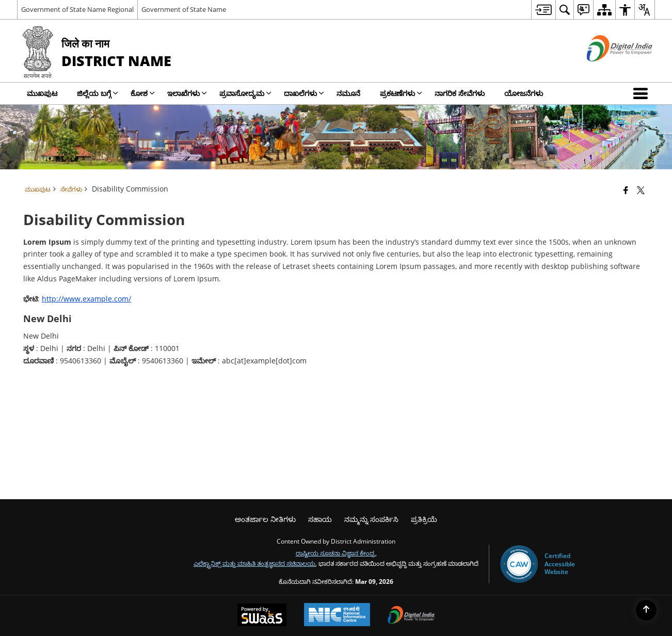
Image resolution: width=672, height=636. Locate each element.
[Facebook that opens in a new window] (626, 190)
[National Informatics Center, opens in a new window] (337, 616)
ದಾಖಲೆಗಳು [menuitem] (304, 93)
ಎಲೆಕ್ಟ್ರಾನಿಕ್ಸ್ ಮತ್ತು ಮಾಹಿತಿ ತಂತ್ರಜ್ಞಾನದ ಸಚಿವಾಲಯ (254, 563)
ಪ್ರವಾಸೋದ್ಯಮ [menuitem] (245, 93)
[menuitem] (543, 10)
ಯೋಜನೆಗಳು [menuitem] (524, 93)
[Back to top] (646, 610)
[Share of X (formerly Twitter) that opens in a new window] (641, 190)
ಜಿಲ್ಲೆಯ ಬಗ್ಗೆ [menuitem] (98, 93)
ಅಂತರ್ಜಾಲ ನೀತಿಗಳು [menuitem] (265, 519)
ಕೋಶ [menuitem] (143, 93)
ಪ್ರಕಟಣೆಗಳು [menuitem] (401, 93)
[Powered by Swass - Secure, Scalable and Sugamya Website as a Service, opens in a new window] (262, 616)
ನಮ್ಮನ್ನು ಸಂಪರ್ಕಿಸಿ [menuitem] (371, 519)
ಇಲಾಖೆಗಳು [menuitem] (187, 93)
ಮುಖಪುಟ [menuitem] (42, 93)
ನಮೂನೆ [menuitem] (348, 93)
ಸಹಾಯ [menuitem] (320, 519)
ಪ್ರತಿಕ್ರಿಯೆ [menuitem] (424, 519)
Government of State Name (184, 9)
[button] (643, 93)
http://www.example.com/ (86, 299)
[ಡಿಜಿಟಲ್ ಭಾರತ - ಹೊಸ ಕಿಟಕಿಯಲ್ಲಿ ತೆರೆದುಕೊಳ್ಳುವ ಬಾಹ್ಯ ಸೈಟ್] (607, 70)
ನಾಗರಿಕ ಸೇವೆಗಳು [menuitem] (460, 93)
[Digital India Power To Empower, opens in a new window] (411, 616)
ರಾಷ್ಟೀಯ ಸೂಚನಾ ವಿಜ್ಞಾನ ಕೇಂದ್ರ (335, 553)
